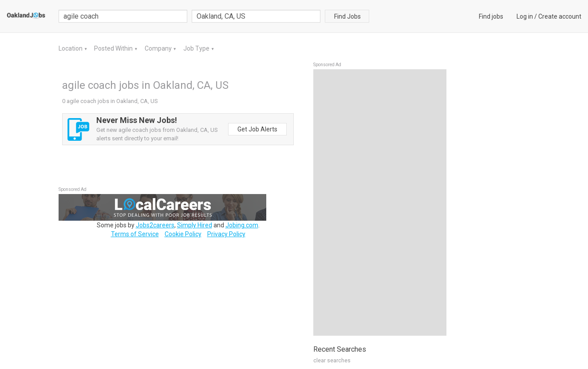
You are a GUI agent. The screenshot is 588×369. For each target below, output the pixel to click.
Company (159, 48)
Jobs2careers (155, 225)
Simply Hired (195, 225)
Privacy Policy (226, 234)
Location (71, 48)
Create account (560, 16)
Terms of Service (135, 234)
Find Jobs (347, 16)
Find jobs (491, 16)
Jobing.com (242, 225)
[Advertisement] (380, 202)
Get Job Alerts (257, 129)
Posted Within (114, 48)
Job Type (197, 48)
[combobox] (256, 16)
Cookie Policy (183, 234)
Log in (525, 16)
